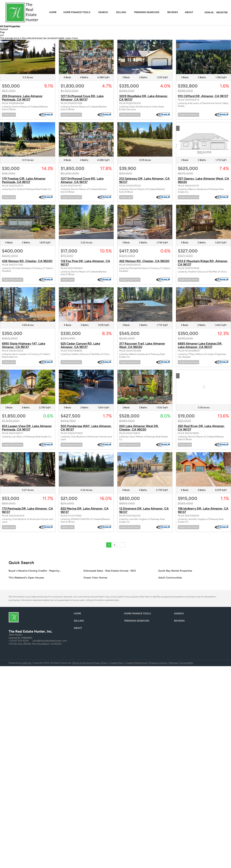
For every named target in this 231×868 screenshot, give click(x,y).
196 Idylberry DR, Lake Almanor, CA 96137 (203, 510)
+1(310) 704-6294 (19, 641)
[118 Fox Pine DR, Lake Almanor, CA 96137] (86, 222)
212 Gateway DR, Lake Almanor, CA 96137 (144, 180)
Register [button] (222, 12)
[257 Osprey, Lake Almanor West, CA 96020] (204, 139)
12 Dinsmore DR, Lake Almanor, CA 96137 (144, 510)
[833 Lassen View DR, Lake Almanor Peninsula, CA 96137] (28, 387)
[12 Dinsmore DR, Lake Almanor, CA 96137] (145, 469)
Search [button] (103, 12)
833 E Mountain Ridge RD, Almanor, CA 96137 (203, 263)
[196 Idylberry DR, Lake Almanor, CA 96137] (204, 469)
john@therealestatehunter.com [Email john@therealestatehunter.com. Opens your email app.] (50, 641)
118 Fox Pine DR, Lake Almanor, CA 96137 (85, 263)
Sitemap (173, 663)
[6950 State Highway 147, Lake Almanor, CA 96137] (28, 304)
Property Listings (158, 663)
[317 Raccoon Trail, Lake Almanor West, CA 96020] (145, 304)
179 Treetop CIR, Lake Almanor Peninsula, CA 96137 (24, 180)
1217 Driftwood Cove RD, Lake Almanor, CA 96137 (82, 98)
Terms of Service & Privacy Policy (90, 663)
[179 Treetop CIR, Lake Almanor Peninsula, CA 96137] (28, 139)
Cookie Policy (117, 663)
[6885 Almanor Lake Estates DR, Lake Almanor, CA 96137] (204, 304)
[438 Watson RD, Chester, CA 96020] (28, 222)
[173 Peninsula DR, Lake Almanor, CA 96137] (28, 469)
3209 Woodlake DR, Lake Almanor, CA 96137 (144, 98)
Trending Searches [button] (147, 12)
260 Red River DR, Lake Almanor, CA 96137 (201, 428)
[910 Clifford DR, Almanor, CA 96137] (204, 57)
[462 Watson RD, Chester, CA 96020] (145, 222)
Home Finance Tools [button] (77, 12)
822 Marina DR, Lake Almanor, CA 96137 (85, 510)
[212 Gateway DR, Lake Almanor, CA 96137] (145, 139)
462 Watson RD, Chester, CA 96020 (144, 261)
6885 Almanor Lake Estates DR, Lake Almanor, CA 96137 (200, 345)
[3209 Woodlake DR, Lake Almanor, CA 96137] (145, 57)
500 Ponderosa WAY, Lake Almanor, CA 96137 (86, 428)
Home (53, 12)
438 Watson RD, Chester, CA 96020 (27, 261)
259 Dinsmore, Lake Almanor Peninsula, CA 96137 (22, 98)
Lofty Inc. (27, 663)
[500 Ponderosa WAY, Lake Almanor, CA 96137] (86, 387)
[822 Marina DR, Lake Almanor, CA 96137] (86, 469)
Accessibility (186, 663)
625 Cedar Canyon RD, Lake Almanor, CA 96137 (80, 345)
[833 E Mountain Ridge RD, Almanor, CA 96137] (204, 222)
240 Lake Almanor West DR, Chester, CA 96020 (139, 428)
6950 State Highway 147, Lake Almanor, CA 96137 (24, 345)
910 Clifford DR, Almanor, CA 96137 (203, 96)
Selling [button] (121, 12)
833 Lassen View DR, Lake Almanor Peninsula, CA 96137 (27, 428)
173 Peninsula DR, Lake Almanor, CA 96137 (27, 510)
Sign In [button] (209, 12)
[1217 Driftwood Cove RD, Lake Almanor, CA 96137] (86, 57)
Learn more (72, 38)
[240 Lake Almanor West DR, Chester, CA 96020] (145, 387)
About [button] (189, 12)
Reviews (173, 12)
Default (4, 29)
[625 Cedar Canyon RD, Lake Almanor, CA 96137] (86, 304)
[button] (78, 614)
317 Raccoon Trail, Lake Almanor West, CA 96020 (142, 345)
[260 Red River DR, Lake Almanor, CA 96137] (204, 387)
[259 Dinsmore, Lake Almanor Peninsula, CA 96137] (28, 57)
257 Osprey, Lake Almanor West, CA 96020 (203, 180)
